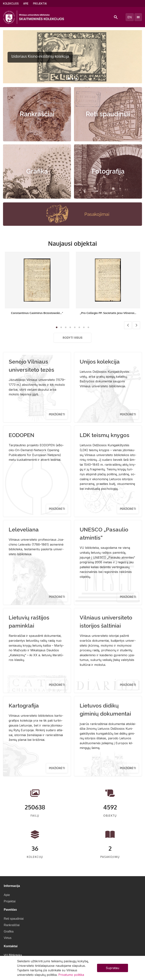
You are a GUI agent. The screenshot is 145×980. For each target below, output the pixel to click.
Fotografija (108, 171)
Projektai (40, 4)
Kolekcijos (11, 4)
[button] (69, 79)
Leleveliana (24, 530)
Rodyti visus (73, 338)
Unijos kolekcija (100, 362)
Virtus (8, 938)
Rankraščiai (37, 114)
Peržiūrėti (57, 414)
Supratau (112, 968)
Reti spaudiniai (108, 114)
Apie (26, 4)
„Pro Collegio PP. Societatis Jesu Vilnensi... (108, 313)
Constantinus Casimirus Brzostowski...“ (37, 313)
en (130, 17)
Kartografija (24, 706)
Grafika (37, 171)
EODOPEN (22, 435)
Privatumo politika (71, 975)
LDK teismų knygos (105, 435)
